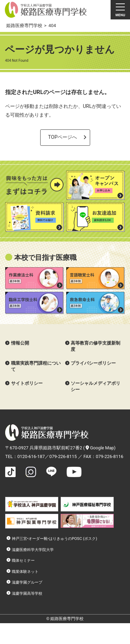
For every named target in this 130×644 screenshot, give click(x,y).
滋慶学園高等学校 (27, 593)
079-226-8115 (63, 456)
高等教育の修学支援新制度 (96, 346)
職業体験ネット (25, 571)
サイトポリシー (27, 383)
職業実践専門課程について (36, 366)
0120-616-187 (31, 456)
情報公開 (20, 343)
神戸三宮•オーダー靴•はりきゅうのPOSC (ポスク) (54, 539)
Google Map (100, 448)
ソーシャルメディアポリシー (96, 386)
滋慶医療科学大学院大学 (33, 550)
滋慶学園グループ (27, 582)
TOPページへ (63, 137)
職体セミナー (23, 560)
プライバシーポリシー (93, 363)
